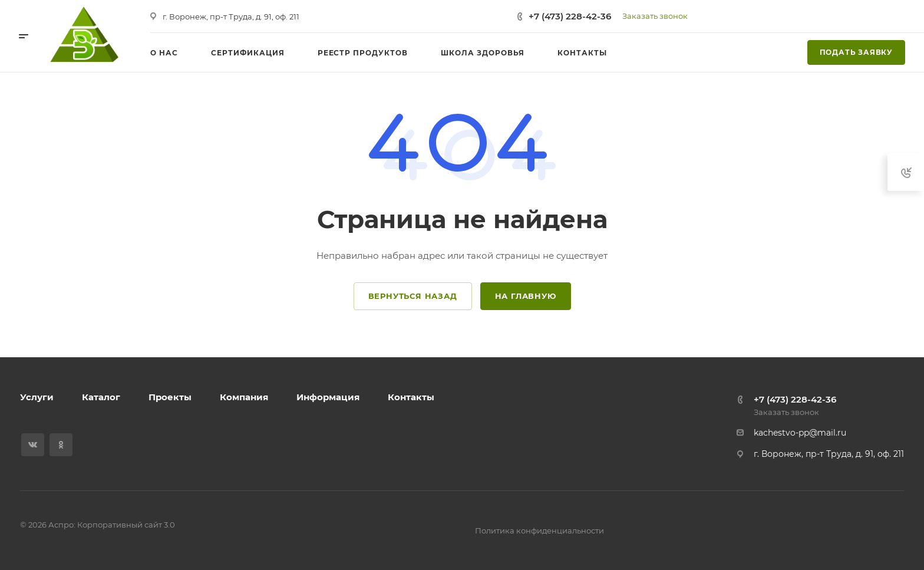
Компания (244, 397)
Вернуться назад (413, 296)
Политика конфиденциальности (539, 531)
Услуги (37, 397)
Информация (328, 397)
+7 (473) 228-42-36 (570, 16)
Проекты (170, 397)
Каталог (101, 397)
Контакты (411, 397)
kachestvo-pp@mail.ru (800, 433)
